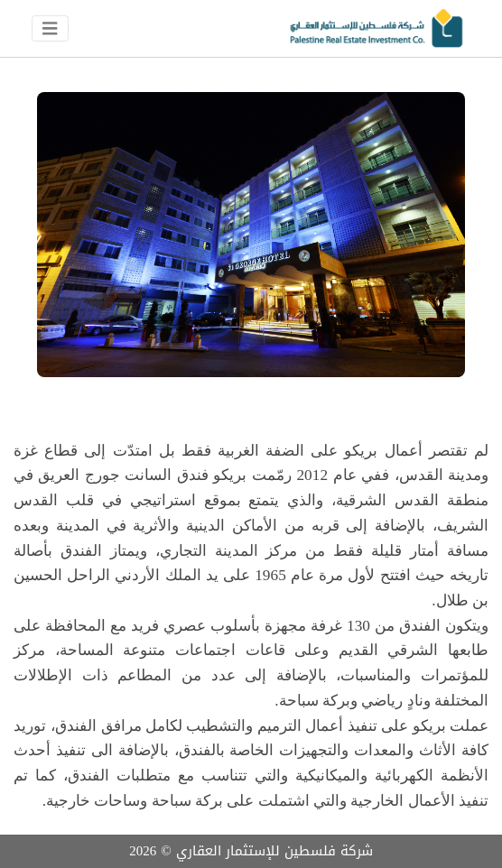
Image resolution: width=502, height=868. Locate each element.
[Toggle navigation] (50, 29)
